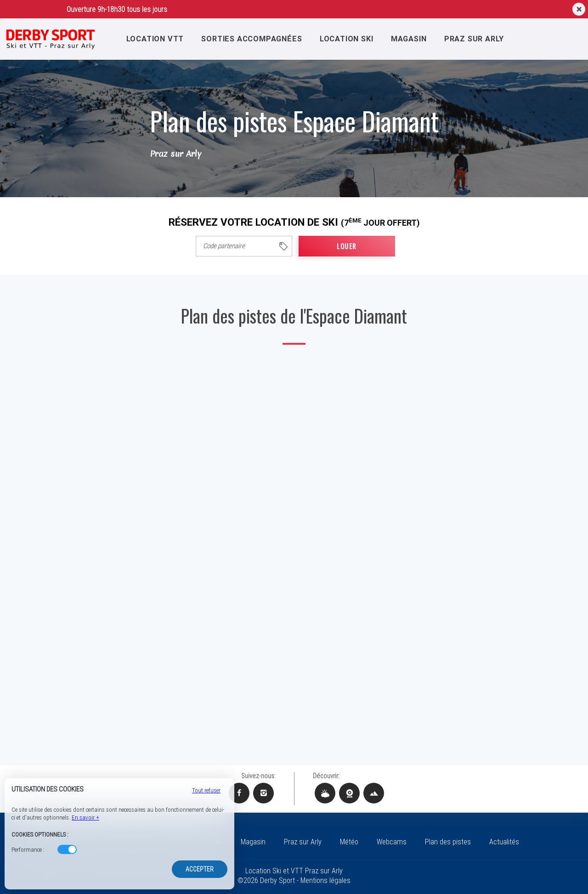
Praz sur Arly (477, 39)
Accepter (200, 869)
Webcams (392, 842)
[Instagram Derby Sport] (263, 793)
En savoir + (85, 817)
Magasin (411, 39)
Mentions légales (325, 880)
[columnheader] (244, 246)
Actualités (504, 842)
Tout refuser (206, 790)
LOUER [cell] (347, 246)
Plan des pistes (448, 842)
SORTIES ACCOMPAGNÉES (251, 39)
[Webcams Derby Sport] (349, 793)
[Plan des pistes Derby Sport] (374, 793)
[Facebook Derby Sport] (239, 793)
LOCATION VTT (153, 39)
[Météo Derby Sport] (325, 793)
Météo (349, 842)
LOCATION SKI (348, 39)
